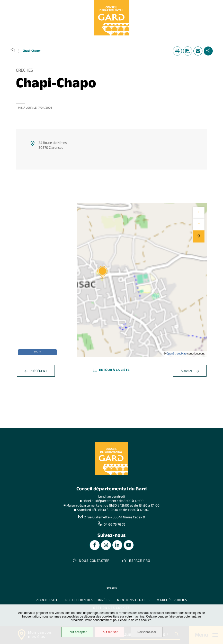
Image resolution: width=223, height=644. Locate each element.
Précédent (36, 372)
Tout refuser (109, 632)
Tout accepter (77, 632)
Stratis (112, 589)
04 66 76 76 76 (115, 525)
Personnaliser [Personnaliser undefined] (147, 632)
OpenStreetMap (176, 354)
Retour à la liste (111, 371)
